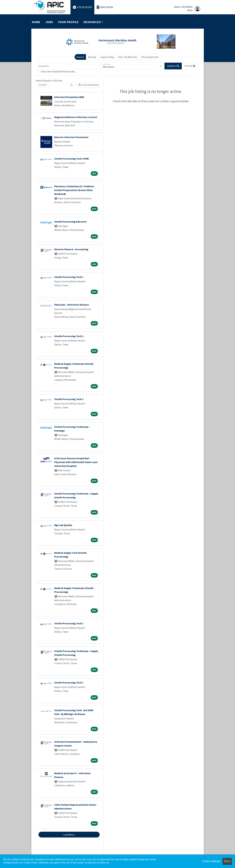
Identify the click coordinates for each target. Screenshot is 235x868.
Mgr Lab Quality (63, 525)
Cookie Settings (211, 861)
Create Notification (89, 85)
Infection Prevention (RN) (69, 97)
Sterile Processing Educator (70, 222)
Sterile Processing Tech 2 (69, 336)
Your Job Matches (128, 57)
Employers (105, 7)
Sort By (42, 85)
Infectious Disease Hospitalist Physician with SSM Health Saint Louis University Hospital (76, 462)
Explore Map (107, 57)
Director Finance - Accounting (71, 249)
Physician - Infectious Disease (72, 305)
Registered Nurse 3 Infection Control (76, 117)
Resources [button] (92, 22)
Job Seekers (82, 7)
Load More (69, 835)
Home (36, 22)
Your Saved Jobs (150, 57)
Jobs (49, 22)
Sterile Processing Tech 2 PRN (72, 159)
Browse (92, 57)
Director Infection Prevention (71, 137)
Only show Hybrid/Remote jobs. (58, 71)
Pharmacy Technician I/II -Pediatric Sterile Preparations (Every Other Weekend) (74, 190)
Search (80, 57)
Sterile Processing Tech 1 (69, 277)
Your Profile (68, 22)
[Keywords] (69, 66)
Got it (227, 861)
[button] (190, 66)
